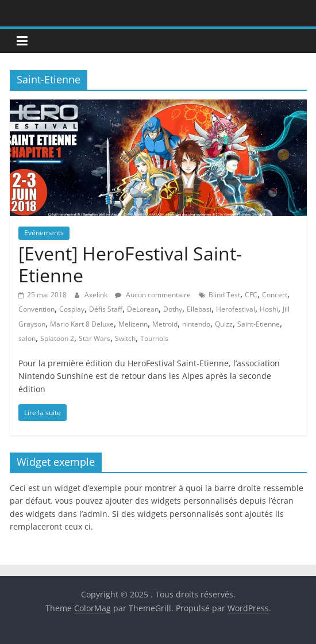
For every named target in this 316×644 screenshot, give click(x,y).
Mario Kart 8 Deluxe (82, 324)
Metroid (165, 324)
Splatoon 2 (57, 338)
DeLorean (143, 309)
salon (27, 338)
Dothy (173, 309)
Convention (36, 309)
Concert (275, 295)
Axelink (97, 295)
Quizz (224, 324)
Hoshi (269, 309)
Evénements (44, 233)
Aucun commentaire (153, 295)
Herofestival (236, 309)
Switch (125, 338)
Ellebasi (199, 309)
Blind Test (224, 295)
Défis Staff (106, 309)
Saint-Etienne (259, 324)
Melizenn (133, 324)
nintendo (196, 324)
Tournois (154, 338)
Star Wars (95, 338)
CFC (251, 295)
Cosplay (72, 309)
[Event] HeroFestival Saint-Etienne (130, 264)
